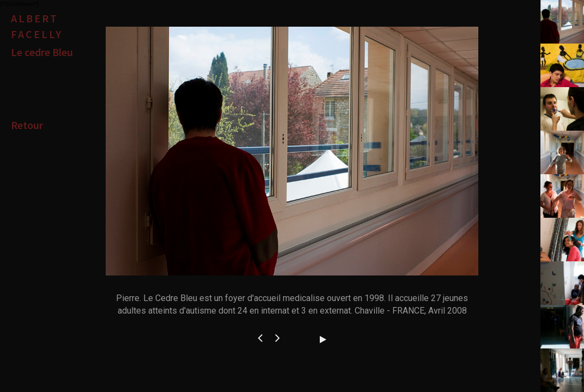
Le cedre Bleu (42, 52)
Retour (27, 125)
